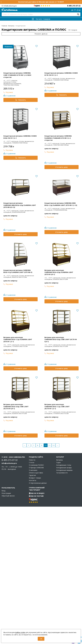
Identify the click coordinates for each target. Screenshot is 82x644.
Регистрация (6, 493)
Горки (58, 463)
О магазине (33, 470)
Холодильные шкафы (64, 468)
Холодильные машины (64, 470)
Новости (32, 460)
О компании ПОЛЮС (36, 465)
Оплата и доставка (36, 473)
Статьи (32, 463)
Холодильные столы (64, 465)
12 (53, 445)
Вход (3, 491)
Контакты (33, 480)
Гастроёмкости (62, 473)
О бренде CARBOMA (36, 468)
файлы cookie (20, 632)
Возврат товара (35, 478)
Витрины (59, 460)
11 (50, 445)
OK (41, 639)
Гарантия (32, 475)
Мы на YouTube (36, 496)
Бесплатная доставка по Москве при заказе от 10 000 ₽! (41, 2)
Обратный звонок (8, 496)
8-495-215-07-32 (74, 6)
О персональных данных (38, 483)
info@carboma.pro (10, 6)
